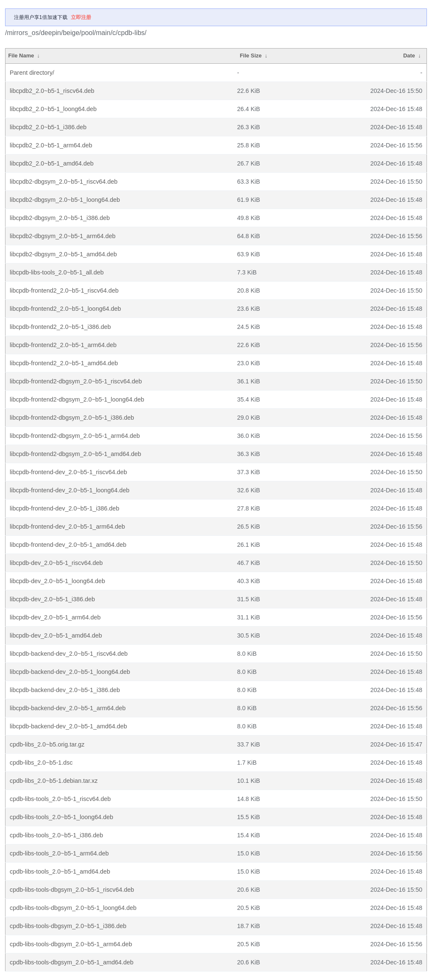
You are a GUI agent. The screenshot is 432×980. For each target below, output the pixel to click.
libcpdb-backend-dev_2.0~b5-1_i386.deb (65, 690)
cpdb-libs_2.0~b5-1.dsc (41, 763)
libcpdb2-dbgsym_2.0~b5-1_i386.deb (60, 218)
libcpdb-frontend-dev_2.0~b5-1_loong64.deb (70, 490)
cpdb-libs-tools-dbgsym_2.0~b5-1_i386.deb (68, 926)
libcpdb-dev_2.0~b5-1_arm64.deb (55, 617)
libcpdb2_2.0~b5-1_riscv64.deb (52, 91)
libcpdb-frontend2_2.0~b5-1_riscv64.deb (64, 290)
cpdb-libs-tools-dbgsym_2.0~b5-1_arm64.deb (71, 944)
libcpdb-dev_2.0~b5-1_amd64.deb (56, 635)
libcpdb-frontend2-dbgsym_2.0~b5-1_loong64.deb (77, 399)
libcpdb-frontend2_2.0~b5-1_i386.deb (60, 327)
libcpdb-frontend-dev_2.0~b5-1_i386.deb (65, 508)
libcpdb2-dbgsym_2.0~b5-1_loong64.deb (65, 200)
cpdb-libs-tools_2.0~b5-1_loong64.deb (61, 817)
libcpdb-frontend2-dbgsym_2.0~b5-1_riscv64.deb (76, 381)
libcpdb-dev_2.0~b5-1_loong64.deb (57, 581)
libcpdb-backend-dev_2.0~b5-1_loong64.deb (70, 672)
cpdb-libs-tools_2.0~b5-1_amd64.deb (60, 871)
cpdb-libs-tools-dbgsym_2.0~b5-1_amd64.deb (72, 962)
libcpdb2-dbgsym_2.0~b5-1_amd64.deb (63, 254)
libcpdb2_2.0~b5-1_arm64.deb (51, 145)
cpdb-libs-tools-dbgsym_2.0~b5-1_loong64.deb (73, 908)
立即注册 (81, 17)
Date (409, 56)
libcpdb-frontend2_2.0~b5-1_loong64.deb (65, 309)
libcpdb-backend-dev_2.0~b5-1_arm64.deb (68, 708)
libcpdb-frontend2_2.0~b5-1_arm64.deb (63, 345)
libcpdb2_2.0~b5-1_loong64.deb (53, 109)
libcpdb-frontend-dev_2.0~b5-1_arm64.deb (67, 527)
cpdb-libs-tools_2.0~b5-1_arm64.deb (59, 853)
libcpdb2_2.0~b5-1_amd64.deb (52, 163)
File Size (251, 56)
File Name (21, 56)
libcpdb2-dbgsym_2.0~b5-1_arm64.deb (63, 236)
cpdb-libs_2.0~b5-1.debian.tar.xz (54, 781)
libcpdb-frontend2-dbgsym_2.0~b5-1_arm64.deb (75, 436)
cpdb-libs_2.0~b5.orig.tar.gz (47, 744)
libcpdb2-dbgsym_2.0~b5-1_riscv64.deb (64, 182)
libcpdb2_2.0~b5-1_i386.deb (48, 127)
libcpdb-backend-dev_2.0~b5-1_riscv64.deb (69, 654)
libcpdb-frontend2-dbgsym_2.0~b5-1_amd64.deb (76, 454)
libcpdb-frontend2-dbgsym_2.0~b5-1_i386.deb (72, 418)
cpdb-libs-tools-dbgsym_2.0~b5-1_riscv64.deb (72, 890)
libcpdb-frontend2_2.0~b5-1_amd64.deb (64, 363)
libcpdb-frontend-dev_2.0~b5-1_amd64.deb (68, 545)
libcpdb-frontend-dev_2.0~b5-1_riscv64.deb (68, 472)
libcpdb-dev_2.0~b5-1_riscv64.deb (56, 563)
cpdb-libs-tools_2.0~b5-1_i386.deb (56, 835)
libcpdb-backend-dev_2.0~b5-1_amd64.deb (68, 726)
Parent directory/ (32, 73)
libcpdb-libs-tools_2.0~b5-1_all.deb (57, 272)
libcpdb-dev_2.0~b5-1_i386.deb (52, 599)
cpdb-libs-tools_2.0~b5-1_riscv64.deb (60, 799)
